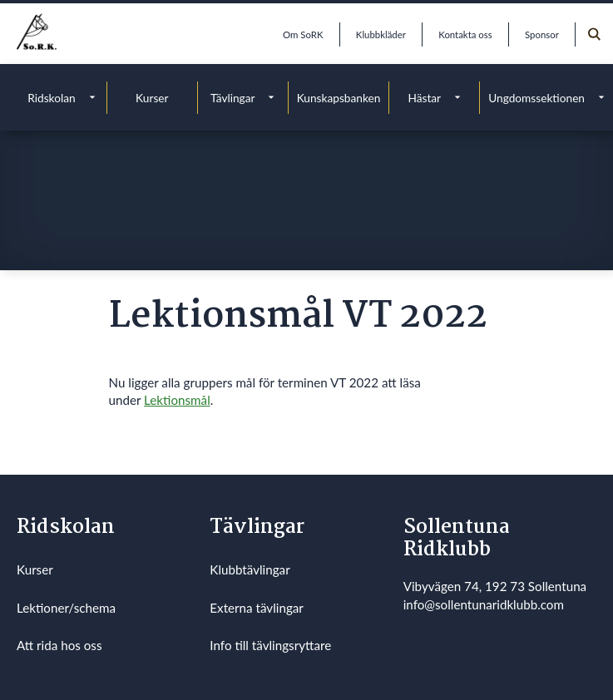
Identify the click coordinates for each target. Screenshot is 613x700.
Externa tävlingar (257, 608)
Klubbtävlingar (250, 569)
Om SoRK (303, 35)
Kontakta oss (465, 35)
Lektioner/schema (66, 608)
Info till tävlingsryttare (270, 645)
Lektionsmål (177, 400)
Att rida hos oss (59, 645)
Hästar (424, 98)
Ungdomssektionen (536, 98)
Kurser (152, 98)
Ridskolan (51, 98)
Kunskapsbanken (339, 98)
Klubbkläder (381, 35)
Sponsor (542, 35)
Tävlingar (233, 98)
